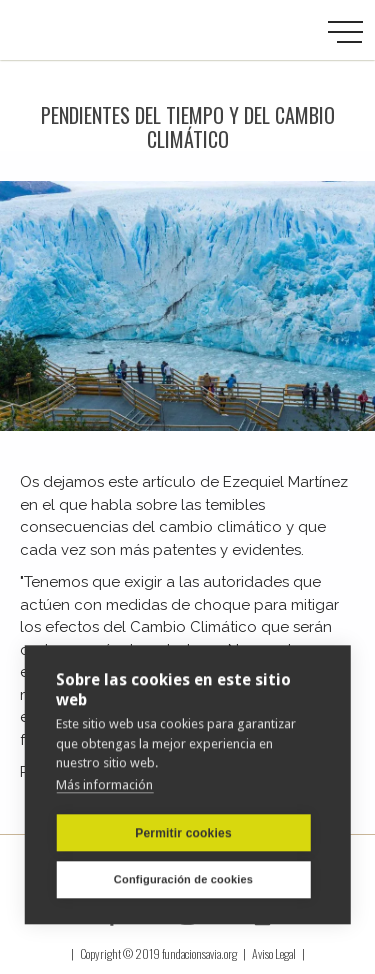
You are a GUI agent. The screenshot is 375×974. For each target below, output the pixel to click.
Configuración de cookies (183, 879)
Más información (104, 784)
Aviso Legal (274, 953)
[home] (105, 30)
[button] (345, 33)
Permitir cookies (183, 833)
